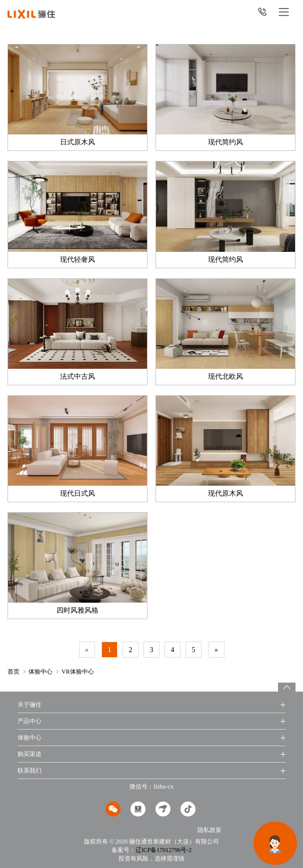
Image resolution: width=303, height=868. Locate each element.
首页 (13, 672)
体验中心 (40, 672)
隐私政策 (209, 830)
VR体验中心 (78, 672)
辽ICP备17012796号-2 (164, 850)
